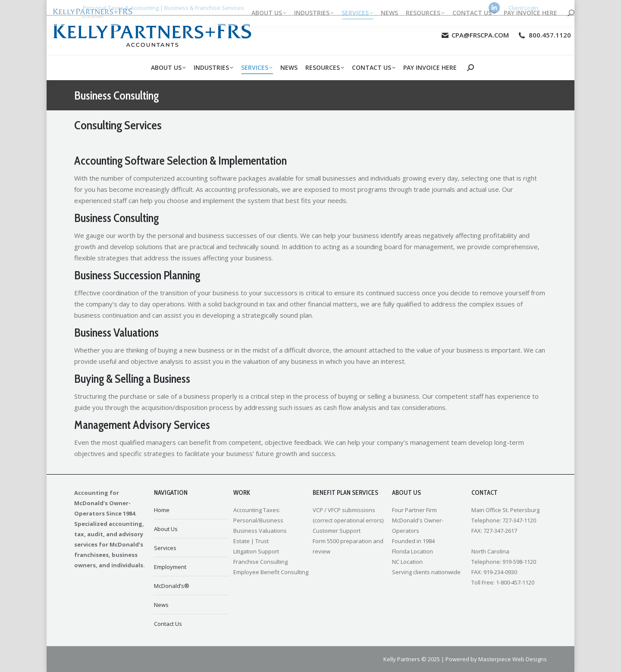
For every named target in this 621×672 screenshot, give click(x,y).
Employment (170, 567)
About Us (166, 529)
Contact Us (168, 624)
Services (165, 548)
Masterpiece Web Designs (513, 659)
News (161, 605)
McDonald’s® (172, 586)
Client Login (523, 8)
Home (162, 510)
